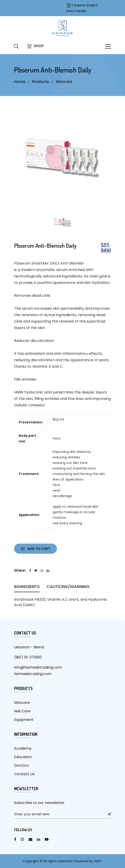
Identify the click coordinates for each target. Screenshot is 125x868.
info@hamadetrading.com (38, 667)
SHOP (35, 46)
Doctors (21, 765)
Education (23, 757)
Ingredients (27, 587)
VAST (98, 861)
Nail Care (22, 711)
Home (20, 82)
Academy (23, 748)
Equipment (24, 720)
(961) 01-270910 (28, 657)
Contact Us (24, 774)
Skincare (64, 82)
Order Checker (76, 11)
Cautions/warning (68, 587)
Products (40, 82)
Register (80, 5)
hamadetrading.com (33, 674)
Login (92, 5)
